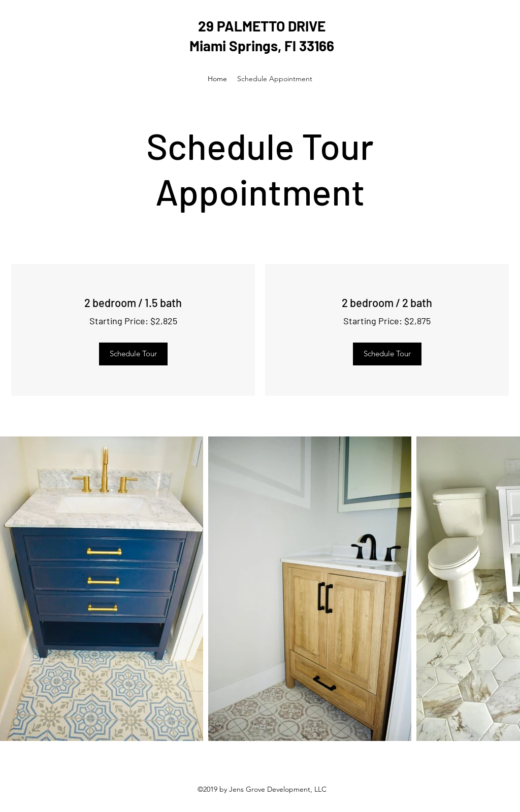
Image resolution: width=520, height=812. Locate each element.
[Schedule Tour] (133, 354)
